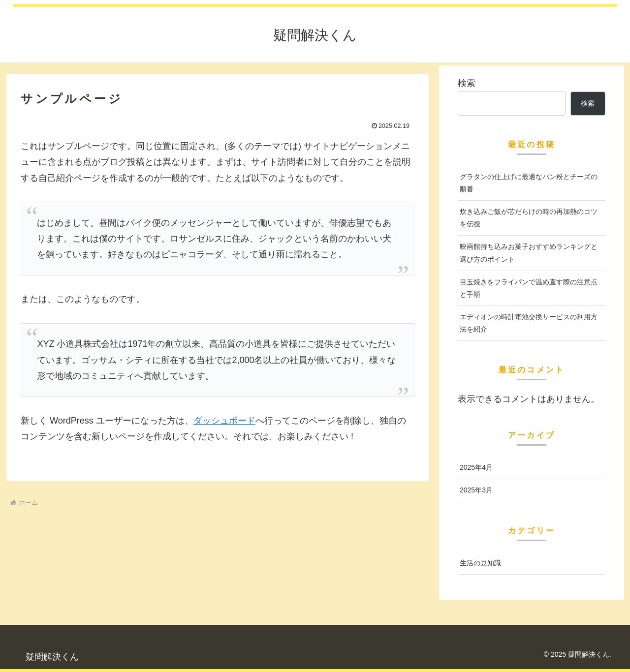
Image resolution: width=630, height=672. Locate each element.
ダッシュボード (224, 421)
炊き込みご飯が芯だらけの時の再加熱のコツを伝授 (529, 218)
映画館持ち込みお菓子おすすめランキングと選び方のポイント (529, 253)
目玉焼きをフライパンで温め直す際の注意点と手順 (529, 288)
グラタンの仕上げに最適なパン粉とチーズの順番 (529, 183)
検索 (467, 83)
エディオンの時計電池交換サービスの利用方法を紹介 (529, 323)
